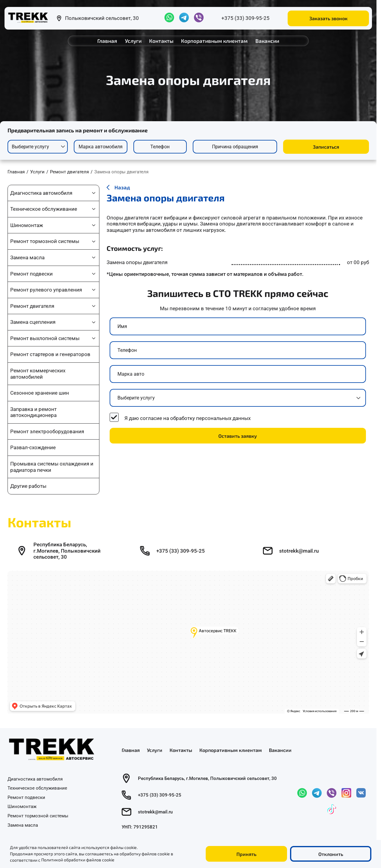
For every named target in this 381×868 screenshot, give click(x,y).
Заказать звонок (328, 18)
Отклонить (331, 854)
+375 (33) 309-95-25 (245, 18)
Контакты (161, 41)
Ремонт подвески (31, 274)
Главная (107, 41)
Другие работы (28, 486)
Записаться (326, 147)
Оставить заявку (238, 436)
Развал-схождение (33, 447)
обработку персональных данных (210, 418)
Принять (246, 854)
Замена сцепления (33, 322)
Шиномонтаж (27, 225)
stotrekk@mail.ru (299, 551)
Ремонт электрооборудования (47, 431)
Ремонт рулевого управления (46, 290)
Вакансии (267, 41)
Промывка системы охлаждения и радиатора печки (52, 467)
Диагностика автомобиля (41, 193)
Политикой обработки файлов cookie (78, 860)
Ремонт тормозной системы (45, 241)
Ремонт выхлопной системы (45, 338)
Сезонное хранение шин (40, 393)
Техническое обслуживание (44, 209)
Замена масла (27, 257)
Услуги (133, 41)
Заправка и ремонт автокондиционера (33, 412)
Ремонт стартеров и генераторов (50, 354)
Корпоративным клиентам (214, 41)
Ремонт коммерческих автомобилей (38, 374)
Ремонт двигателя (32, 306)
